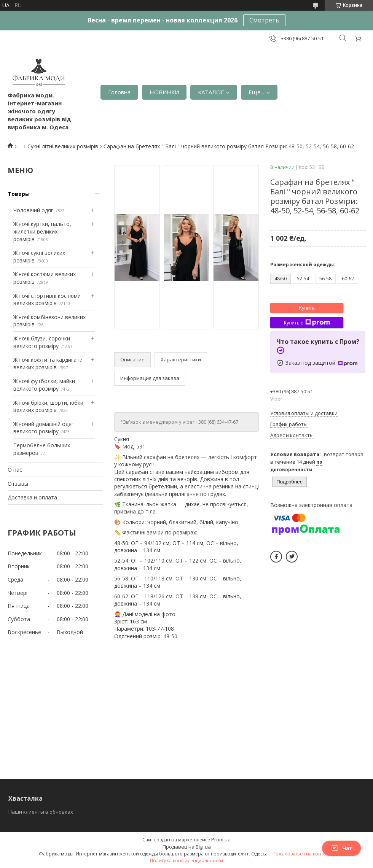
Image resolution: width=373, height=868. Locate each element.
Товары (19, 194)
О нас (15, 470)
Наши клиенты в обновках (41, 812)
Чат (341, 848)
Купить (307, 308)
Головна (119, 92)
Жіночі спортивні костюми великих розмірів (47, 300)
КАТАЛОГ (211, 92)
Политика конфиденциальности (186, 861)
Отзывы (18, 484)
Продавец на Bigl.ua (187, 847)
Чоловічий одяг (33, 210)
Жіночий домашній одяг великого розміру (44, 428)
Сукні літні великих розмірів (63, 146)
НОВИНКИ (164, 92)
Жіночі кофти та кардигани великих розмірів (48, 363)
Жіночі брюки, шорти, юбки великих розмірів (48, 406)
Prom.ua (221, 839)
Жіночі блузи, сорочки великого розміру (42, 342)
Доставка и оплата (32, 497)
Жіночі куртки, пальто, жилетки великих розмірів (42, 231)
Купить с (307, 323)
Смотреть (264, 20)
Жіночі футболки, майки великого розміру (44, 385)
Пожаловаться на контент (302, 854)
